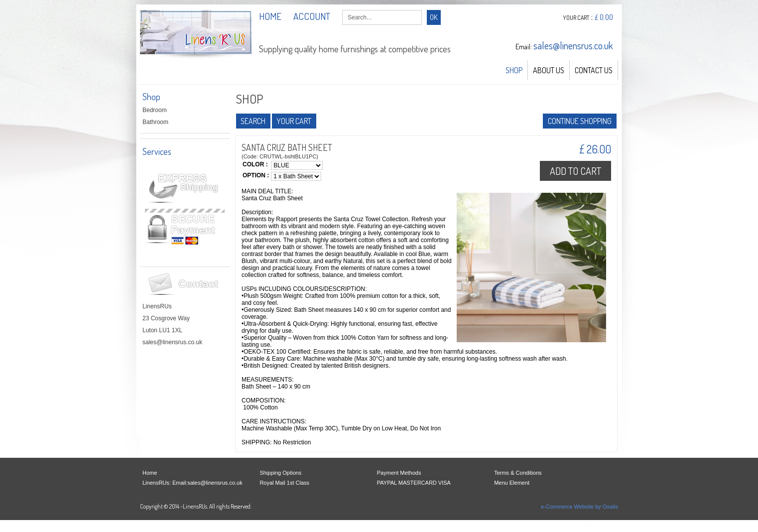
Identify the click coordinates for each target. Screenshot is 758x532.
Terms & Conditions (518, 473)
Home (150, 473)
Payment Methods (399, 473)
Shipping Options (280, 473)
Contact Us (594, 70)
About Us (549, 70)
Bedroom (155, 110)
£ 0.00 (604, 17)
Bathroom (155, 122)
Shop (514, 70)
